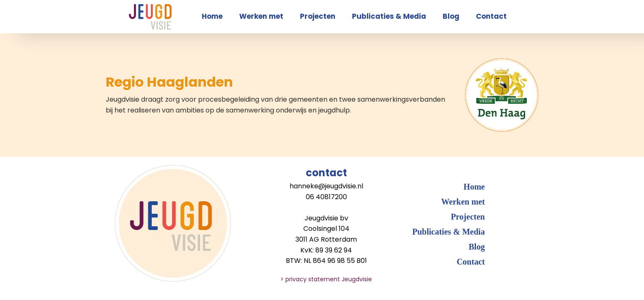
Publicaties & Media (389, 16)
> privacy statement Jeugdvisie (326, 279)
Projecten (318, 16)
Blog (451, 16)
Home (212, 16)
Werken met (261, 16)
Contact (491, 16)
